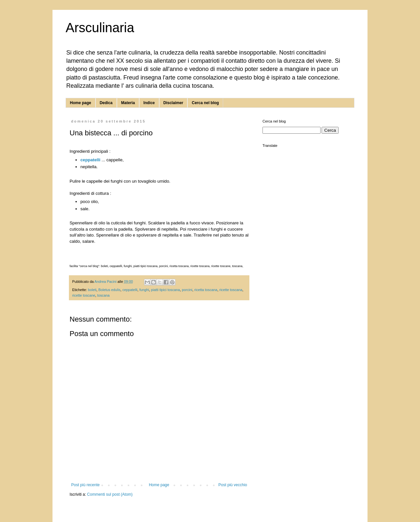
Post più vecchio (233, 485)
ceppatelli (90, 160)
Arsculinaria (100, 28)
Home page (81, 103)
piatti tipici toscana (165, 290)
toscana (103, 295)
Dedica (106, 103)
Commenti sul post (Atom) (110, 494)
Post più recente (85, 485)
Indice (149, 103)
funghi (144, 290)
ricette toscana (231, 290)
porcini (187, 290)
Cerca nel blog (205, 103)
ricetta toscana (206, 290)
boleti (92, 290)
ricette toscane (84, 295)
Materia (128, 103)
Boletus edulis (109, 290)
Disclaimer (173, 103)
